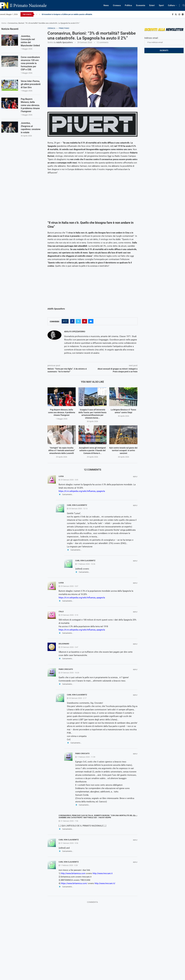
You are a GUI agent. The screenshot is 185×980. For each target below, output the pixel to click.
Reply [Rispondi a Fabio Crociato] (135, 670)
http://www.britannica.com (73, 873)
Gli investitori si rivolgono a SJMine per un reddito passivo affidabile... (67, 14)
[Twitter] (176, 14)
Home (4, 23)
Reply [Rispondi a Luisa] (135, 477)
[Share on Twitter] (78, 321)
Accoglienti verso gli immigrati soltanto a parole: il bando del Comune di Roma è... (92, 451)
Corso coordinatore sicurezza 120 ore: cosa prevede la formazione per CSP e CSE (30, 63)
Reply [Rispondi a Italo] (135, 612)
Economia (141, 5)
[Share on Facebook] (72, 321)
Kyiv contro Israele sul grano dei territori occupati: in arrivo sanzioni (123, 451)
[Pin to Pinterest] (85, 321)
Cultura (171, 5)
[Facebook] (173, 14)
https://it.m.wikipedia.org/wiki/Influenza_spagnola (82, 491)
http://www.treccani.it (103, 873)
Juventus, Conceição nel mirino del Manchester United (30, 41)
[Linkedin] (183, 14)
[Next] (39, 14)
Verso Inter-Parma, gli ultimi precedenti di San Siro (31, 84)
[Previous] (37, 14)
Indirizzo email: (164, 41)
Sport (161, 5)
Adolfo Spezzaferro (65, 42)
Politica (128, 5)
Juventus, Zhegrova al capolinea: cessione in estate (31, 128)
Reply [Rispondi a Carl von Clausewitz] (135, 506)
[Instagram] (179, 14)
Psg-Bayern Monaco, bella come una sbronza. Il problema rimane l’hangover (62, 412)
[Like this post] (66, 321)
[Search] (184, 5)
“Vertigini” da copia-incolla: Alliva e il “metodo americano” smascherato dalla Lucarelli (62, 451)
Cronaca (117, 5)
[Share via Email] (91, 321)
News (106, 5)
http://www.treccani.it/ (105, 883)
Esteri (152, 5)
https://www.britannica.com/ (74, 883)
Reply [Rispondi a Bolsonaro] (135, 644)
